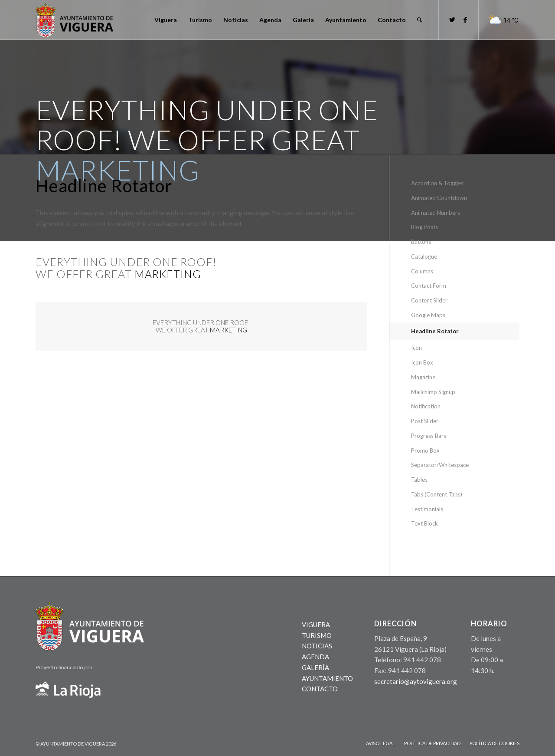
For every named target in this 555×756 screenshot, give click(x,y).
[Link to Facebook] (465, 20)
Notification (426, 406)
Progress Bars (429, 436)
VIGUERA (316, 625)
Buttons (421, 242)
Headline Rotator (435, 331)
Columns (422, 271)
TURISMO (317, 635)
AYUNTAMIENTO (327, 678)
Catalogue (424, 256)
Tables (419, 480)
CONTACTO (320, 689)
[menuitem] (166, 20)
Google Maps (428, 315)
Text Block (424, 523)
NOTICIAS (317, 646)
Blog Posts (424, 227)
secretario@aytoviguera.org (416, 681)
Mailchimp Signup (433, 392)
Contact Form (429, 286)
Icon (416, 348)
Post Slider (425, 421)
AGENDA (315, 657)
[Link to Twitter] (452, 20)
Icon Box (422, 362)
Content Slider (429, 300)
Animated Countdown (439, 198)
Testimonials (427, 509)
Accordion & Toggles (437, 183)
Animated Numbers (436, 213)
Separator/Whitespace (440, 465)
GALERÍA (315, 667)
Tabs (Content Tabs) (437, 494)
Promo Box (425, 450)
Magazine (423, 377)
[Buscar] (420, 20)
